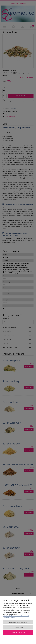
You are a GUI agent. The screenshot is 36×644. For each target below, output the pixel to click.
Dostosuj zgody (18, 627)
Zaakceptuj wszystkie (18, 633)
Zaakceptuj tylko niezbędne (18, 622)
